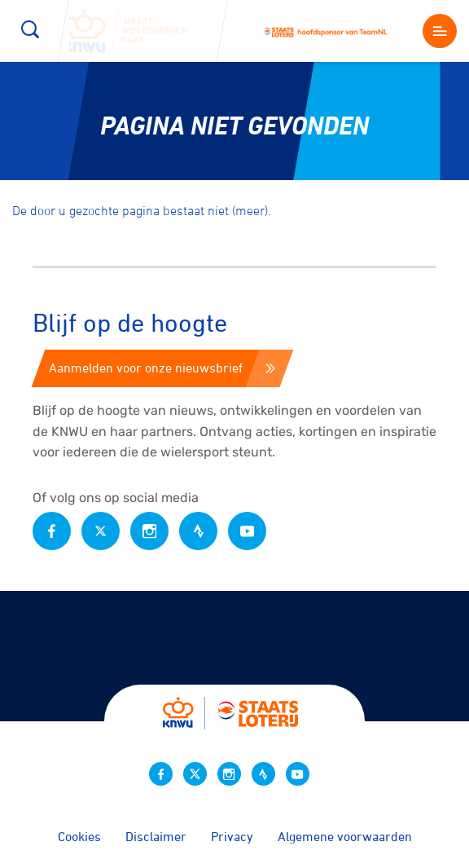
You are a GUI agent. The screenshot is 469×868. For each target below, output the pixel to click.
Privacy (232, 836)
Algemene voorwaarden (345, 836)
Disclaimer (156, 836)
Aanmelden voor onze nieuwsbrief (162, 368)
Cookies (79, 836)
